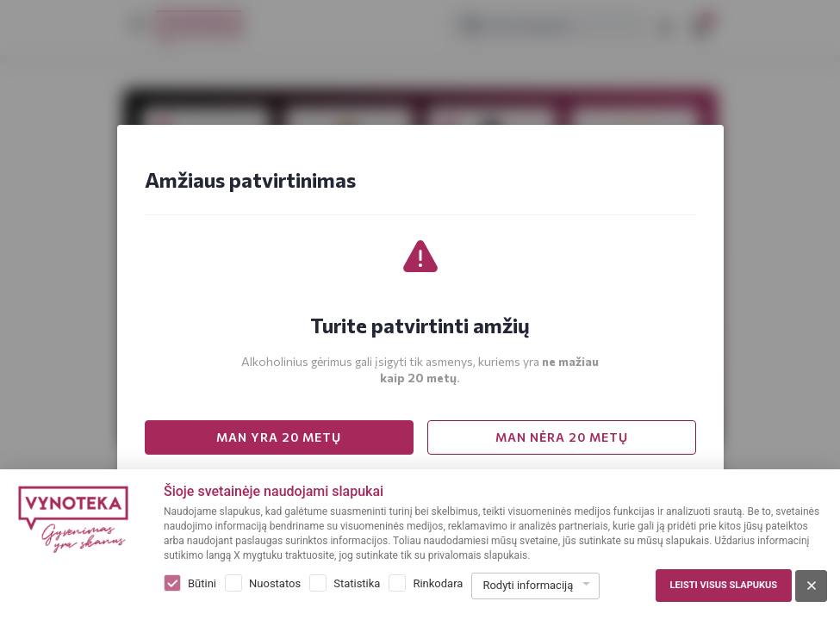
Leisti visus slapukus (724, 585)
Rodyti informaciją (528, 585)
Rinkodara (438, 583)
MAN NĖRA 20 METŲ (562, 437)
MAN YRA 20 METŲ (279, 437)
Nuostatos (275, 583)
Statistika (357, 583)
